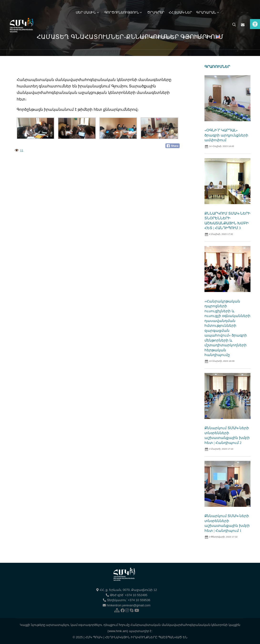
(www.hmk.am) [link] (118, 631)
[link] (255, 24)
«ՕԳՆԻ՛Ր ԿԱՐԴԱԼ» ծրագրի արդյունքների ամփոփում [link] (226, 135)
